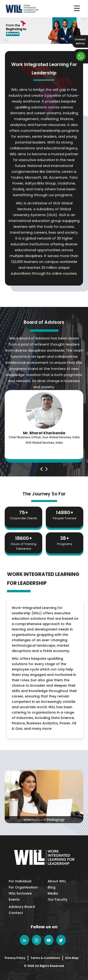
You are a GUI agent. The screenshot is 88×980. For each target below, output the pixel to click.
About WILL (57, 881)
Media (53, 893)
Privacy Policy (15, 958)
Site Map (72, 958)
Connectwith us (80, 41)
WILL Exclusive (20, 893)
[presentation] (42, 469)
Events (14, 899)
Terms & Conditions (45, 958)
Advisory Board (22, 907)
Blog (52, 887)
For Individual (20, 881)
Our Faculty (57, 899)
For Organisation (23, 887)
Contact (16, 913)
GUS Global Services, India (44, 443)
